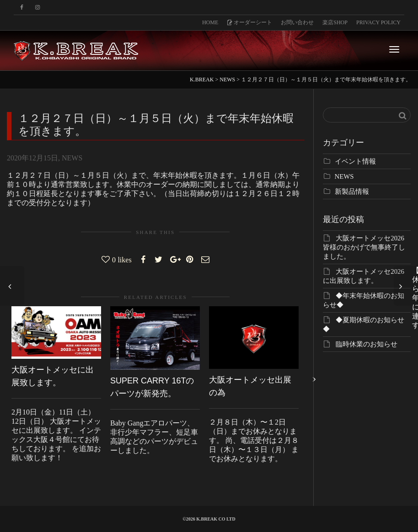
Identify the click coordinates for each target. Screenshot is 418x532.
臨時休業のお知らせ (367, 344)
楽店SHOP (335, 22)
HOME (210, 22)
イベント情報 (355, 161)
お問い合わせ (297, 22)
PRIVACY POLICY (378, 22)
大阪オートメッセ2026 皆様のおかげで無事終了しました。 (364, 247)
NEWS (72, 158)
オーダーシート (249, 22)
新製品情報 (352, 192)
